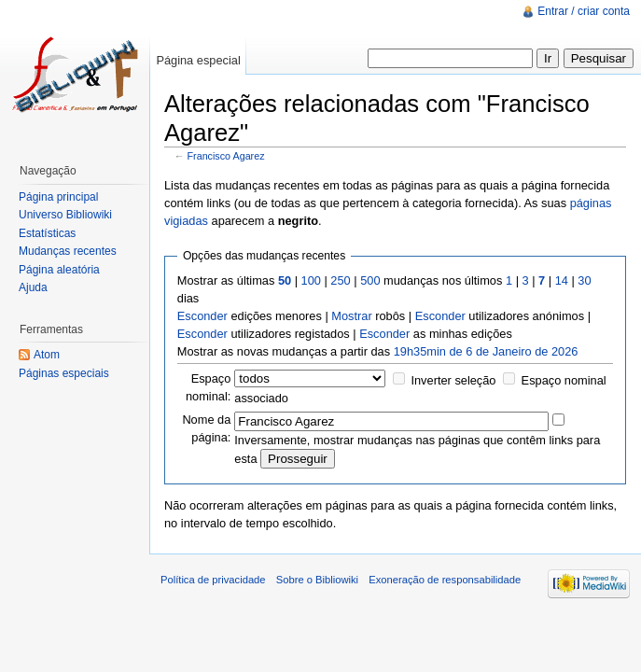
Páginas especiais (64, 373)
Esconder (202, 316)
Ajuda (33, 287)
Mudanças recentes (68, 251)
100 (311, 280)
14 (562, 280)
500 (370, 280)
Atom (47, 355)
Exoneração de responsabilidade (445, 580)
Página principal (58, 197)
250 (340, 280)
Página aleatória (59, 270)
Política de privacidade (213, 580)
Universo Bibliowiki (65, 215)
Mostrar (351, 316)
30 (584, 280)
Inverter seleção (453, 380)
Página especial (198, 60)
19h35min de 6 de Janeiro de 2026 (486, 351)
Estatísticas (47, 233)
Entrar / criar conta (584, 11)
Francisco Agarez (226, 156)
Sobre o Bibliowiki (317, 580)
